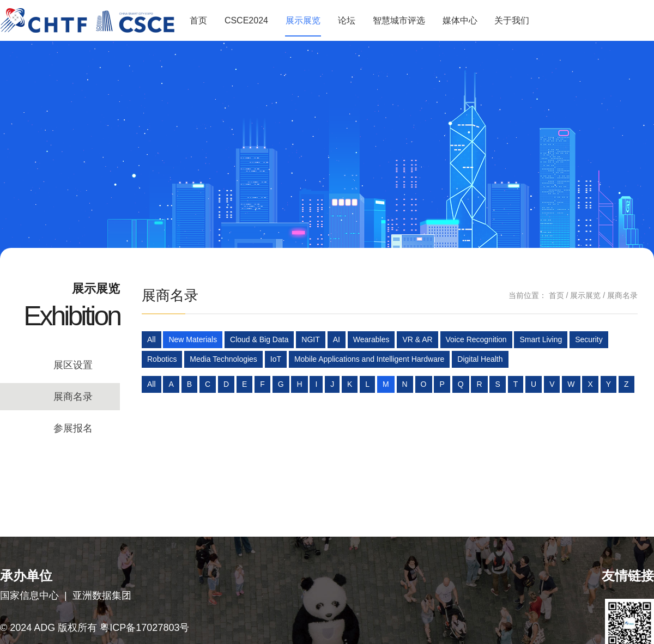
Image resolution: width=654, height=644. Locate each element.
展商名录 (73, 397)
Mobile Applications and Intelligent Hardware (370, 359)
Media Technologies (223, 359)
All (152, 339)
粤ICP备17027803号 (144, 628)
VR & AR (417, 339)
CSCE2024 (246, 20)
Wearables (371, 339)
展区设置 (73, 365)
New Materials (193, 339)
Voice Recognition (476, 339)
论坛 (347, 20)
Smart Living (541, 339)
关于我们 (512, 20)
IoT (276, 359)
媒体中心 (460, 20)
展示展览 (303, 20)
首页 (198, 20)
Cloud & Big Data (259, 339)
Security (589, 339)
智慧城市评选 (399, 20)
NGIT (310, 339)
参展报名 (73, 428)
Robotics (162, 359)
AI (337, 339)
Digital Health (480, 359)
